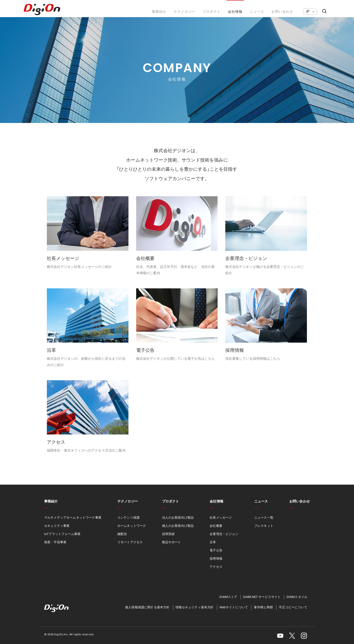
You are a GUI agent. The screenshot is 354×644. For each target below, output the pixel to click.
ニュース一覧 (264, 523)
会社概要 (216, 531)
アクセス (216, 572)
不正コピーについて (293, 612)
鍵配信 (122, 539)
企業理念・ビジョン (224, 539)
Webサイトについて (234, 612)
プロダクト (212, 12)
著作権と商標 (263, 612)
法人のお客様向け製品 (178, 523)
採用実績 (168, 539)
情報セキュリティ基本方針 (195, 612)
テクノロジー (184, 12)
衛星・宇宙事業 (55, 547)
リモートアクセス (130, 547)
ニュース (257, 12)
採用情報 (216, 563)
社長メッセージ (221, 523)
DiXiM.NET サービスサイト (262, 602)
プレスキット (264, 531)
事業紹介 (159, 12)
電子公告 (216, 555)
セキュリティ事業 (57, 531)
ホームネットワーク (132, 531)
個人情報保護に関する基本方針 (147, 612)
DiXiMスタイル (297, 602)
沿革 (213, 547)
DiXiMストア (228, 602)
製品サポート (172, 547)
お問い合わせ (282, 12)
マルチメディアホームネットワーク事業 (73, 523)
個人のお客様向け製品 (178, 531)
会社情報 (235, 12)
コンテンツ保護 (128, 523)
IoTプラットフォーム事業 (62, 539)
